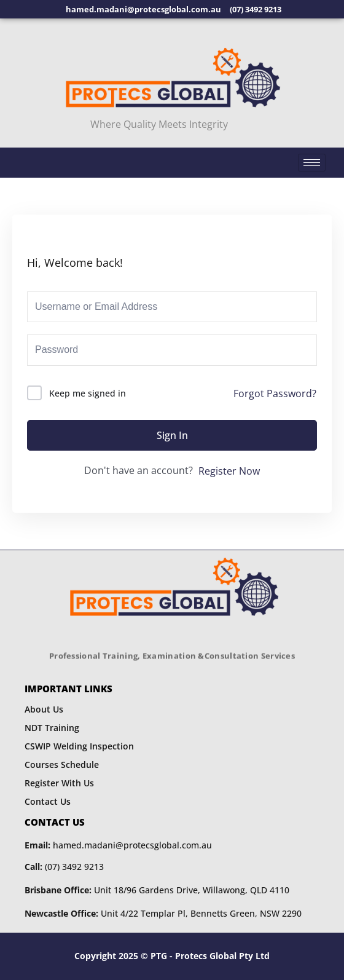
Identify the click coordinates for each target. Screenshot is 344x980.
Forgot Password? (275, 393)
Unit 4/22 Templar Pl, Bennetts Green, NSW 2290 (163, 913)
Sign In (172, 435)
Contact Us (48, 801)
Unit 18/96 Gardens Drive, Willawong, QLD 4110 (157, 890)
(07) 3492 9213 (64, 867)
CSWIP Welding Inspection (79, 746)
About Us (44, 709)
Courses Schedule (62, 765)
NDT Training (52, 728)
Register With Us (59, 783)
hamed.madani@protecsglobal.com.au (118, 845)
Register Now (229, 471)
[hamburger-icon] (312, 163)
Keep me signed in (88, 393)
